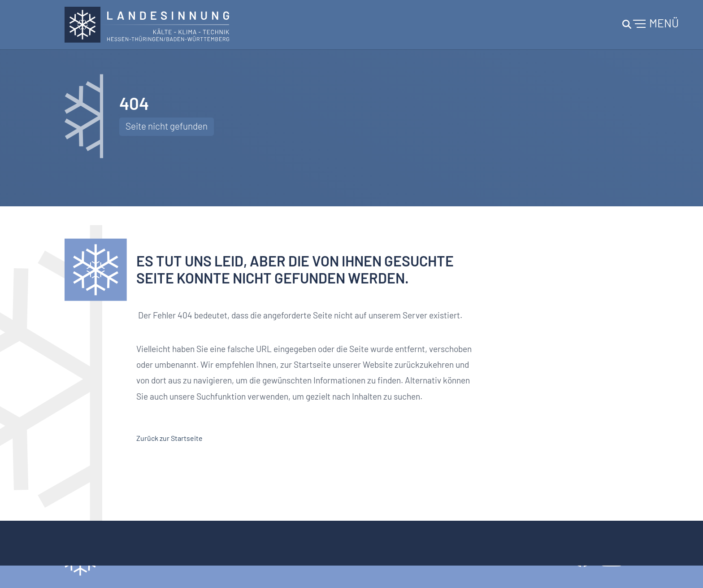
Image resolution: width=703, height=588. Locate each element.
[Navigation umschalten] (649, 25)
